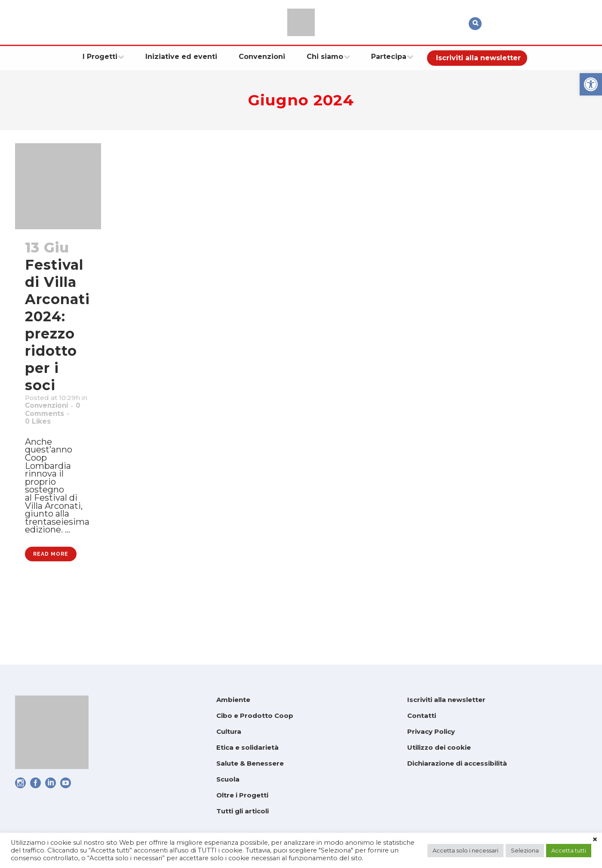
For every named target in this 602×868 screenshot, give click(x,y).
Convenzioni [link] (53, 422)
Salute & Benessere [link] (250, 763)
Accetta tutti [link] (569, 850)
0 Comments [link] (54, 433)
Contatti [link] (422, 716)
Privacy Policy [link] (431, 731)
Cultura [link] (229, 731)
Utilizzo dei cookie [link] (439, 747)
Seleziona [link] (525, 850)
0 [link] (47, 444)
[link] (591, 84)
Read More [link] (51, 616)
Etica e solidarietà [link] (247, 747)
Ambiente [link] (233, 700)
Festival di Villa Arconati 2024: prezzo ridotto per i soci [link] (57, 325)
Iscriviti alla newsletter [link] (446, 700)
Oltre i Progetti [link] (242, 795)
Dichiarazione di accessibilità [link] (457, 763)
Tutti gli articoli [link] (243, 811)
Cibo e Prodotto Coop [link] (255, 716)
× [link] (595, 840)
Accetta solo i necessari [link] (465, 850)
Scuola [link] (228, 779)
